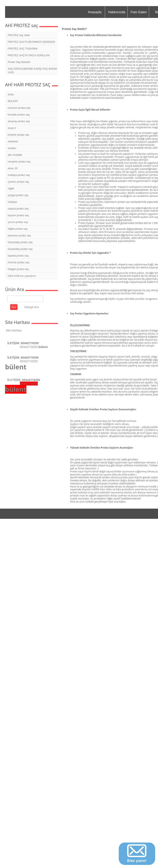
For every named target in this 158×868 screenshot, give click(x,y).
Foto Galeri (139, 12)
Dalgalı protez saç (18, 269)
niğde (11, 188)
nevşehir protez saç (19, 162)
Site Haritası (14, 330)
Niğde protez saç (18, 229)
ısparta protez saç (18, 209)
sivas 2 (12, 128)
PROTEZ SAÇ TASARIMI (23, 49)
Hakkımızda (117, 12)
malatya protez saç (19, 175)
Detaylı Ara (32, 307)
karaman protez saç (19, 235)
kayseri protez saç (18, 215)
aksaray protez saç (19, 121)
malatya (12, 202)
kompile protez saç (19, 115)
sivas (11, 94)
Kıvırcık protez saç (19, 262)
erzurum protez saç (19, 108)
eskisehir (13, 141)
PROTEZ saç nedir (19, 35)
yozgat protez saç (18, 195)
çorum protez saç (18, 222)
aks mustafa (15, 155)
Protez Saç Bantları (19, 62)
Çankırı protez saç (18, 182)
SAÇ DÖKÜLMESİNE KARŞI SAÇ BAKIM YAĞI (32, 71)
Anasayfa (95, 12)
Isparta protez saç (18, 256)
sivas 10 (13, 168)
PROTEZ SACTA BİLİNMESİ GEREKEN (31, 42)
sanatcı (12, 148)
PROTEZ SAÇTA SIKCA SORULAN (29, 55)
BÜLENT (13, 101)
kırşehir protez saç (18, 135)
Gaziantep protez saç (20, 242)
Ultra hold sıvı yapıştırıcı (22, 276)
